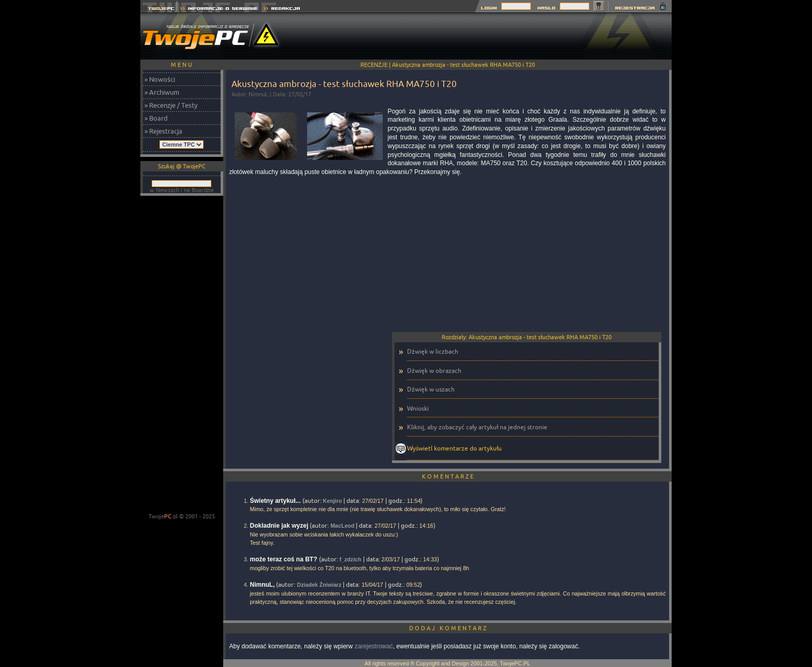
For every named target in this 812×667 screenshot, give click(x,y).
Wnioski (418, 408)
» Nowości (160, 79)
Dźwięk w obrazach (434, 371)
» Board (156, 118)
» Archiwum (162, 92)
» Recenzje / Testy (171, 105)
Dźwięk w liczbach (433, 351)
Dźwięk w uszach (431, 389)
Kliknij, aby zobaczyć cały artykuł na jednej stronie (477, 427)
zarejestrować (374, 646)
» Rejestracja (163, 131)
